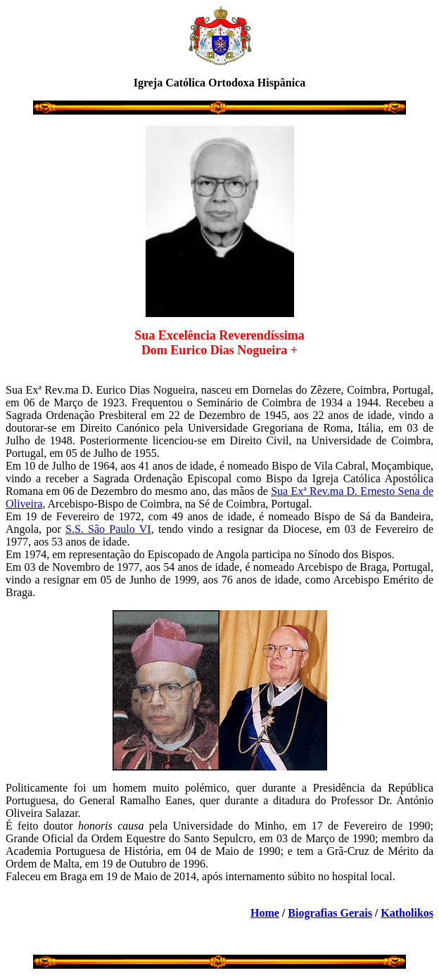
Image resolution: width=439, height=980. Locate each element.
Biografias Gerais (330, 913)
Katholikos (407, 913)
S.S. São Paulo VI (108, 529)
